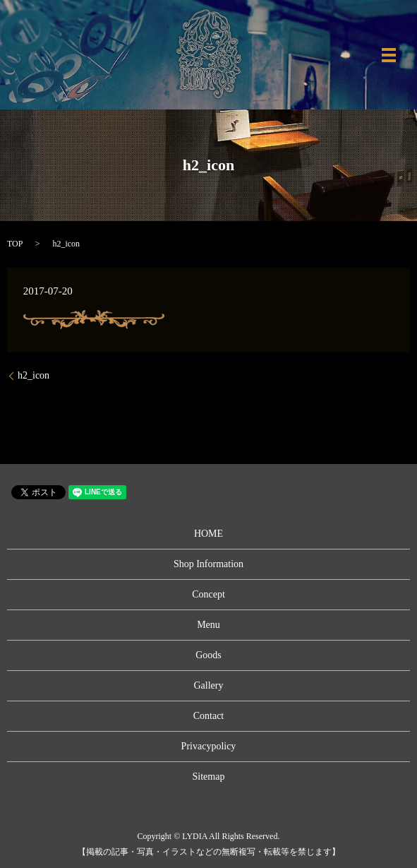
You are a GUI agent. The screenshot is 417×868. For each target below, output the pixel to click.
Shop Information (208, 564)
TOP (15, 244)
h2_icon (34, 375)
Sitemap (209, 777)
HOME (208, 534)
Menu (208, 625)
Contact (209, 716)
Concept (208, 594)
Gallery (209, 685)
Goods (208, 655)
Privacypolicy (209, 746)
